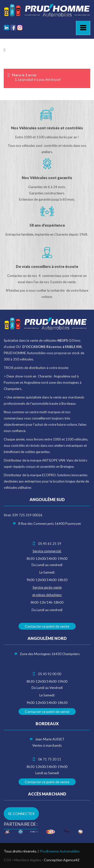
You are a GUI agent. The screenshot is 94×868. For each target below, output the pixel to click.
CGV (8, 860)
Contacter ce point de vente (47, 626)
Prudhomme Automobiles (60, 851)
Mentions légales (28, 860)
